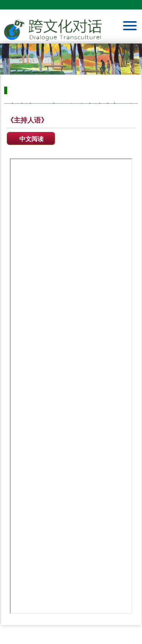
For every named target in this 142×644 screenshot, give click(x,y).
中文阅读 (31, 139)
